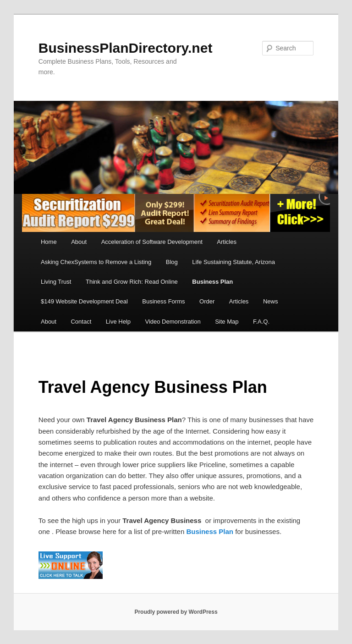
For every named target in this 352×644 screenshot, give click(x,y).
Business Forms (163, 301)
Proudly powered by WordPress (176, 612)
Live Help (118, 322)
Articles (227, 242)
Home (49, 242)
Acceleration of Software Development (152, 242)
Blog (172, 262)
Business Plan (212, 282)
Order (207, 301)
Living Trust (56, 282)
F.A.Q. (261, 322)
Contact (81, 322)
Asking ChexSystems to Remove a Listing (96, 262)
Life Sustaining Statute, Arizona (234, 262)
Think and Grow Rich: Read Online (132, 282)
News (271, 301)
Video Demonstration (173, 322)
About (79, 242)
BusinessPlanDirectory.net (126, 48)
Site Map (227, 322)
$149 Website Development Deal (84, 301)
